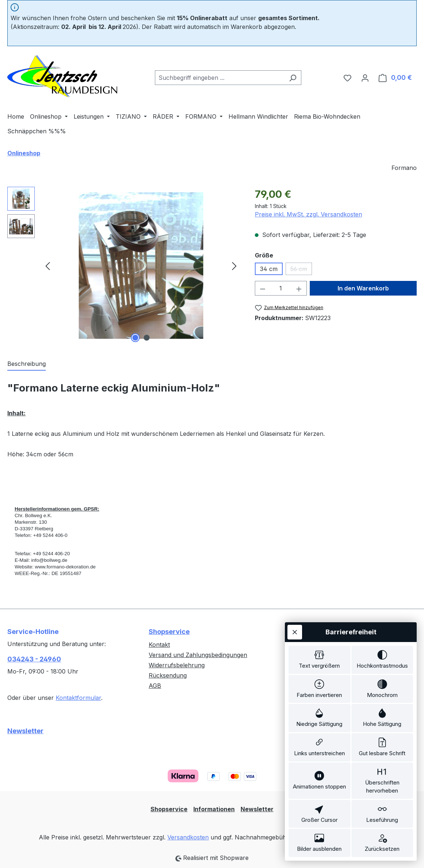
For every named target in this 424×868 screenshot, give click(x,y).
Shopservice (169, 632)
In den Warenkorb (363, 288)
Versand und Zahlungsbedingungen (198, 655)
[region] (124, 266)
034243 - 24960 (34, 659)
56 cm (301, 270)
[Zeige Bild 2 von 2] (146, 338)
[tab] (27, 364)
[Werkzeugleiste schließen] (295, 614)
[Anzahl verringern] (263, 288)
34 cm (269, 269)
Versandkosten (188, 837)
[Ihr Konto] (365, 78)
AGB (155, 686)
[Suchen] (293, 78)
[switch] (319, 643)
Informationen (214, 809)
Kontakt (159, 645)
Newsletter (25, 731)
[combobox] (220, 78)
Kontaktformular (78, 698)
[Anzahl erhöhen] (299, 288)
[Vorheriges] (48, 266)
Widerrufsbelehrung (177, 665)
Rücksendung (168, 675)
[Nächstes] (234, 266)
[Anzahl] (281, 288)
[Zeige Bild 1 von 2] (135, 338)
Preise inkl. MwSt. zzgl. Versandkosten (308, 214)
